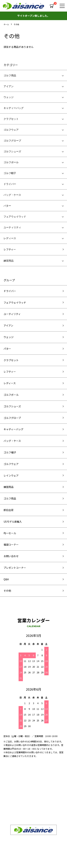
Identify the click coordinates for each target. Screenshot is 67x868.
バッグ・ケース (12, 195)
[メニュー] (62, 6)
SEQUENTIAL (11, 782)
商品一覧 (40, 782)
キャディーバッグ (14, 108)
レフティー (10, 249)
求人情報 (40, 798)
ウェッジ (9, 97)
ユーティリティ (12, 227)
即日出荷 (9, 510)
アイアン (9, 86)
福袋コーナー (11, 545)
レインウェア (11, 475)
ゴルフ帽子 (10, 173)
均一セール (10, 533)
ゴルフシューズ (12, 151)
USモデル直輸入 (13, 522)
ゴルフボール (11, 162)
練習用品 (9, 261)
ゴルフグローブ (12, 141)
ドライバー (10, 184)
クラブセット (11, 119)
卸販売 (7, 790)
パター (7, 206)
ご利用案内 (41, 805)
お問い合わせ (11, 556)
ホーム (6, 24)
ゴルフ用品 (10, 75)
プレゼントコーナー (15, 568)
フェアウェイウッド (15, 217)
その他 (16, 24)
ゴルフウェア (11, 130)
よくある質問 (42, 790)
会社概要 (8, 798)
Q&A (6, 579)
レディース (10, 238)
